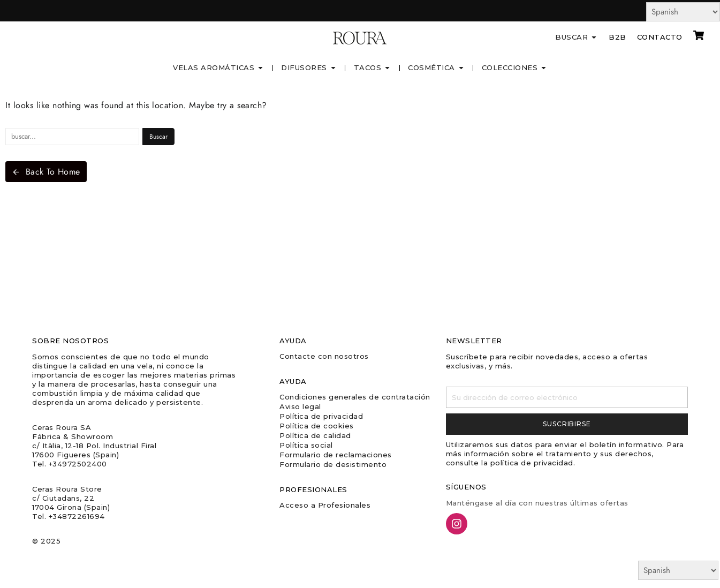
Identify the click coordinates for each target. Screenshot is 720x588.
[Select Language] (683, 12)
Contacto (660, 37)
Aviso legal (300, 406)
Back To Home (46, 172)
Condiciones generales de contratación (355, 397)
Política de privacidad (321, 416)
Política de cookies (317, 426)
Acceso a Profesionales (325, 505)
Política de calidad (315, 435)
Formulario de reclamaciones (336, 455)
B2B (617, 37)
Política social (306, 445)
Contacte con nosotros (324, 356)
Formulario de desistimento (333, 464)
